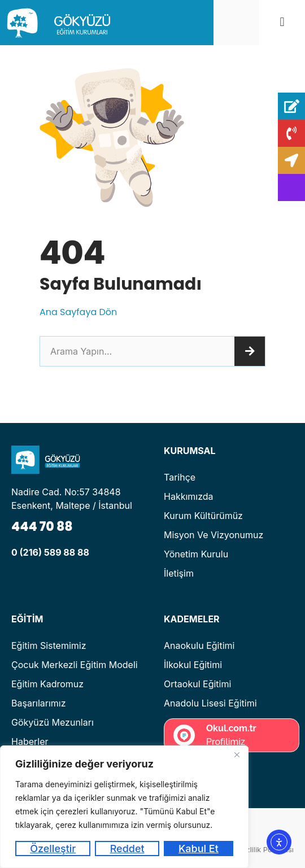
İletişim (179, 573)
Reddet (127, 849)
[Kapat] (237, 755)
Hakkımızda (189, 496)
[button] (282, 22)
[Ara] (250, 351)
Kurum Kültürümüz (203, 516)
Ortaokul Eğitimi (197, 684)
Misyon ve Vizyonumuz (213, 535)
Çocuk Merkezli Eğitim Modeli (75, 665)
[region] (124, 807)
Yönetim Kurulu (196, 554)
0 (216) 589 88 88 (50, 552)
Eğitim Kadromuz (47, 684)
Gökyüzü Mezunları (53, 722)
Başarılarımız (39, 703)
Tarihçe (180, 477)
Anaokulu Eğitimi (199, 645)
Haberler (30, 741)
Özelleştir (53, 849)
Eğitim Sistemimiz (49, 645)
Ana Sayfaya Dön (78, 312)
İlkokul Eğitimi (193, 665)
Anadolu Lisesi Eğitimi (210, 703)
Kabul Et (199, 849)
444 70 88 (42, 527)
